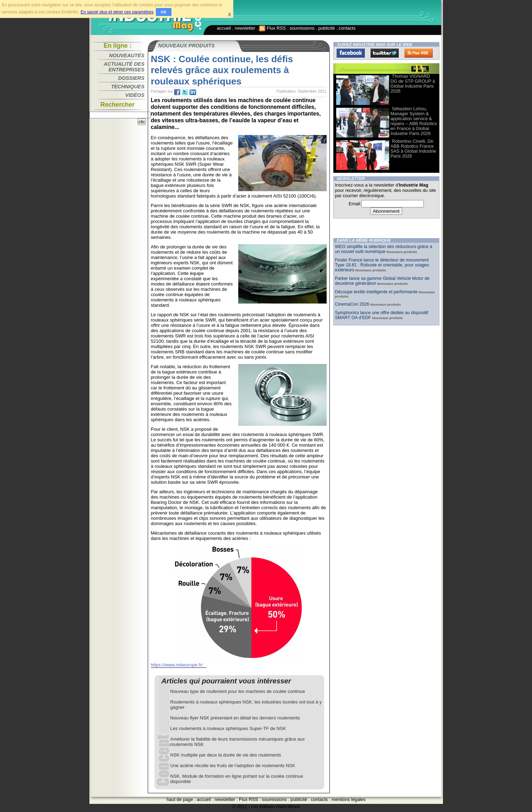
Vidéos (135, 95)
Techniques (128, 87)
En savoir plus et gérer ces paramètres (117, 12)
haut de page (180, 799)
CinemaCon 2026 (352, 304)
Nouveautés (127, 55)
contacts (347, 28)
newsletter (245, 28)
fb (177, 92)
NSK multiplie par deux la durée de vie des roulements (226, 755)
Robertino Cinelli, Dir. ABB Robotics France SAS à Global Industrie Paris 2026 (413, 149)
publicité (326, 28)
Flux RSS (273, 28)
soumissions (302, 28)
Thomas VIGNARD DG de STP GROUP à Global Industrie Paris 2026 (413, 84)
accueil (224, 28)
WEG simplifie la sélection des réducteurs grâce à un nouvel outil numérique (384, 249)
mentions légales (349, 799)
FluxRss (419, 53)
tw (185, 92)
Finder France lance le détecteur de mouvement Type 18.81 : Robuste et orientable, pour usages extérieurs (382, 265)
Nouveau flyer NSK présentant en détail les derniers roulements (235, 718)
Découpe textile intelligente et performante (377, 292)
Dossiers (131, 78)
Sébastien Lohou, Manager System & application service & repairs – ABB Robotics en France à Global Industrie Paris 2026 (414, 121)
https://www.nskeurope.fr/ (177, 665)
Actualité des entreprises (124, 67)
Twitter (385, 53)
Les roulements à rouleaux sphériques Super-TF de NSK (228, 728)
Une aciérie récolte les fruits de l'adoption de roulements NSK (233, 766)
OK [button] (164, 12)
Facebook (351, 53)
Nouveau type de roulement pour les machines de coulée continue (238, 691)
